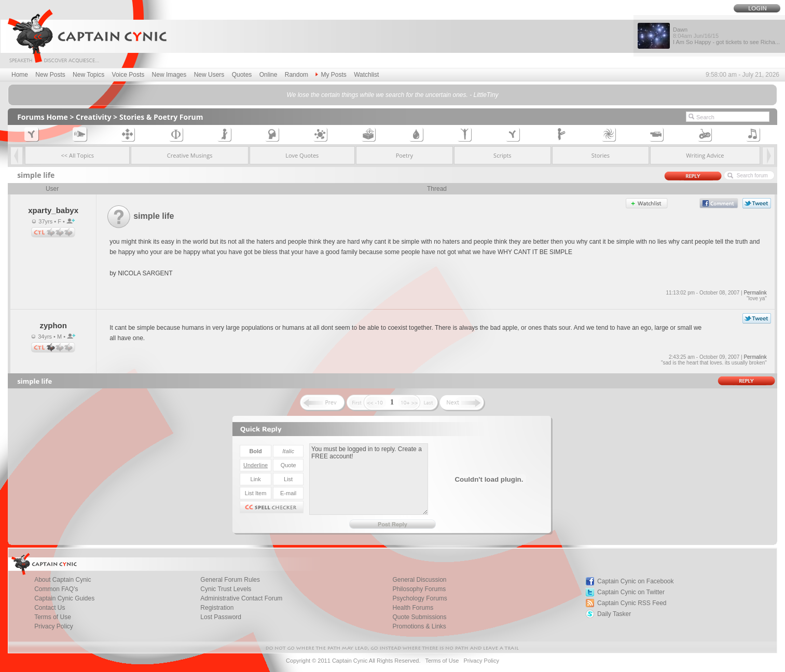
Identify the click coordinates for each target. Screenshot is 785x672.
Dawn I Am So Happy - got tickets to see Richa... (726, 36)
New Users (209, 75)
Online (268, 75)
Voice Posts (128, 75)
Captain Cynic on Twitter (631, 592)
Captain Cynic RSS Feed (632, 603)
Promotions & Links (419, 626)
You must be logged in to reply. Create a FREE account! (369, 479)
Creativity (94, 117)
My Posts (331, 75)
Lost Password (221, 617)
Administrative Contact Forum (241, 598)
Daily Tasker (614, 614)
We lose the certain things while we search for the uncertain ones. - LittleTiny (393, 95)
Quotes (242, 75)
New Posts (50, 75)
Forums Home (43, 117)
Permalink (755, 293)
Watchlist (366, 75)
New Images (169, 75)
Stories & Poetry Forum (161, 117)
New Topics (88, 75)
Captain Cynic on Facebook (635, 581)
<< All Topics (78, 155)
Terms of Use (442, 661)
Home (20, 75)
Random (297, 75)
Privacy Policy (54, 626)
